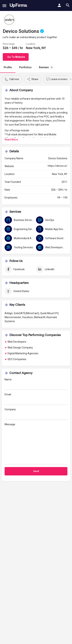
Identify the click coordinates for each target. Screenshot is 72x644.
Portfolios (25, 67)
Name (36, 384)
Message (36, 444)
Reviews (46, 67)
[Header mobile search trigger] (68, 5)
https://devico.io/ (58, 166)
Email (36, 399)
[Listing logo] (9, 20)
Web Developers (17, 342)
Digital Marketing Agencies (23, 353)
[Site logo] (19, 5)
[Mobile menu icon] (4, 6)
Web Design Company (20, 348)
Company (36, 414)
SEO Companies (17, 359)
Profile (8, 67)
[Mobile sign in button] (59, 5)
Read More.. (12, 140)
